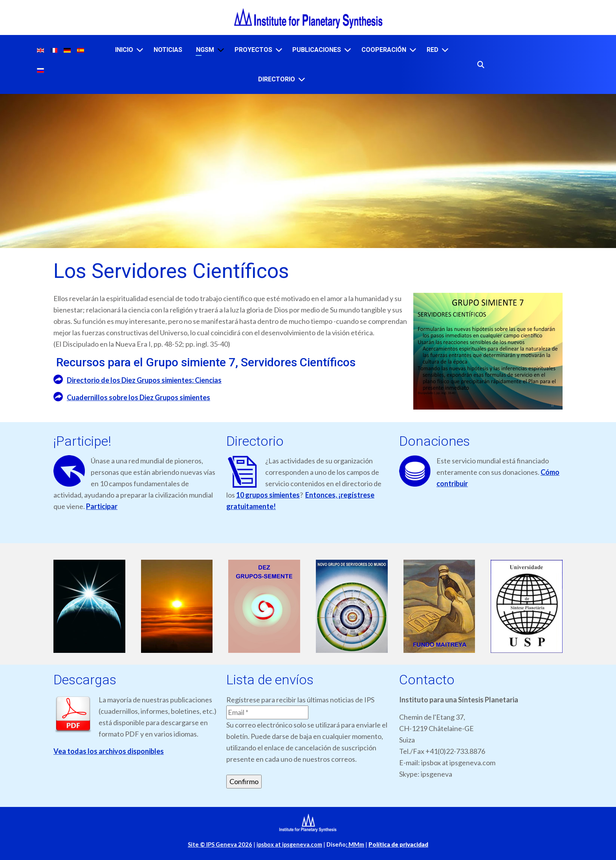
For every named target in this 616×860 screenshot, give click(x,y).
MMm (355, 844)
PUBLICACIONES (317, 50)
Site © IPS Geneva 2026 (220, 844)
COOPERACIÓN (384, 50)
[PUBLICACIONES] (348, 50)
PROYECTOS (253, 50)
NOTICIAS (168, 50)
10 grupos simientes (268, 495)
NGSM (205, 50)
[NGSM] (221, 50)
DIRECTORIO (277, 79)
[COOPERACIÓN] (413, 50)
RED (433, 50)
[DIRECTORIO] (302, 79)
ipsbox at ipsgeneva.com (289, 844)
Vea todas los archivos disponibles (109, 751)
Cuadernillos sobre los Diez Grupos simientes (138, 397)
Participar (102, 506)
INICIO (124, 50)
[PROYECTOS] (279, 50)
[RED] (445, 50)
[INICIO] (140, 50)
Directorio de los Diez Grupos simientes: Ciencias (144, 380)
